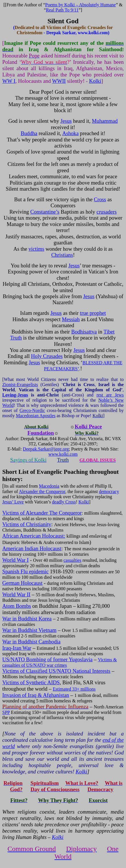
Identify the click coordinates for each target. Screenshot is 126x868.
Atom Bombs (17, 606)
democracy (109, 492)
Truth (16, 338)
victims (37, 249)
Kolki (95, 81)
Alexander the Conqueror (42, 492)
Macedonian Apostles (36, 416)
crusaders (107, 212)
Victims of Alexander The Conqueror (42, 513)
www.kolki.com (63, 454)
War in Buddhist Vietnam (29, 630)
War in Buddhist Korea (27, 619)
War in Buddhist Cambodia (31, 642)
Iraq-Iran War (17, 648)
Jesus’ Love (13, 502)
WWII (59, 81)
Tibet (109, 332)
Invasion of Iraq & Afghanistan (36, 695)
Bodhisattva (84, 332)
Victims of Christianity (27, 524)
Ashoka (70, 133)
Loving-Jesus (15, 395)
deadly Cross (64, 502)
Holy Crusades (47, 356)
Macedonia (49, 486)
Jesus (66, 121)
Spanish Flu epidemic (25, 571)
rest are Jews (110, 395)
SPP (6, 712)
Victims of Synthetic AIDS (31, 682)
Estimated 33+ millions (74, 689)
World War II (16, 594)
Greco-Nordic (32, 410)
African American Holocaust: (34, 536)
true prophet (93, 313)
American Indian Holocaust (32, 548)
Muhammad (105, 121)
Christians (62, 255)
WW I (9, 81)
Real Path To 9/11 (62, 10)
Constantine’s (45, 212)
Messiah (71, 319)
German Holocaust (22, 583)
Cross (100, 199)
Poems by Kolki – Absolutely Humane (81, 5)
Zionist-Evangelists (20, 385)
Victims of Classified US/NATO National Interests (56, 671)
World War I (15, 560)
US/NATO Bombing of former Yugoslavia (47, 659)
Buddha (29, 133)
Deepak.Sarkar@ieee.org (46, 449)
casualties (72, 560)
